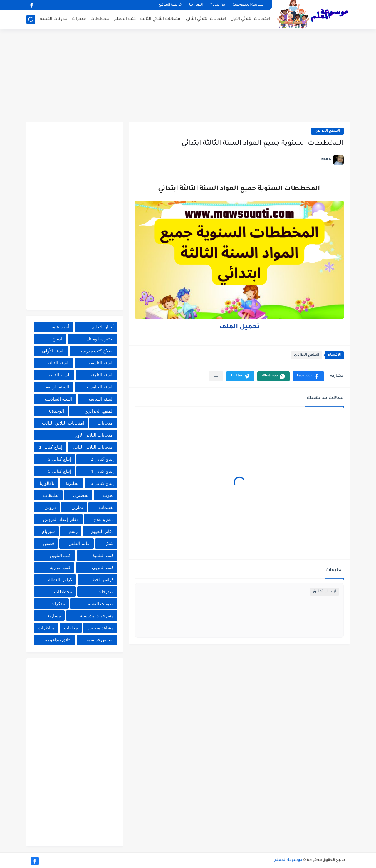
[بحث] (31, 20)
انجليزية (73, 483)
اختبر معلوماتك (100, 339)
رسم (73, 531)
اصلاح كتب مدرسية (96, 351)
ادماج (57, 339)
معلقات (71, 628)
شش (109, 543)
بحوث (108, 495)
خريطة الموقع (170, 5)
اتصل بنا (196, 5)
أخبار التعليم (103, 327)
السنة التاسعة (101, 363)
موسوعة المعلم (288, 860)
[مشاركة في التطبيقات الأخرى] (216, 376)
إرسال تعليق (324, 592)
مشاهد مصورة (100, 628)
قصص (48, 543)
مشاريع (54, 616)
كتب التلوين (60, 555)
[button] (308, 376)
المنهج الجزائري (327, 131)
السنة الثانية (59, 375)
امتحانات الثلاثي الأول (250, 19)
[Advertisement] (188, 76)
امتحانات (106, 423)
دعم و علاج (104, 519)
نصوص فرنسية (100, 640)
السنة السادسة (58, 399)
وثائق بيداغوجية (58, 640)
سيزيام (48, 531)
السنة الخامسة (100, 387)
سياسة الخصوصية (248, 5)
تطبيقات (51, 495)
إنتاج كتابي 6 (102, 483)
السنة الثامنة (102, 375)
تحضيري (81, 495)
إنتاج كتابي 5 (59, 471)
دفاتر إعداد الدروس (61, 519)
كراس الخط (103, 579)
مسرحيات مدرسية (97, 616)
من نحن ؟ (218, 5)
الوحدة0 (56, 411)
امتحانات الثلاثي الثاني (206, 19)
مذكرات (79, 19)
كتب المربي (103, 567)
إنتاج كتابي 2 (102, 459)
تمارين (77, 507)
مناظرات (46, 628)
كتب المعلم (125, 19)
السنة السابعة (101, 399)
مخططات (100, 19)
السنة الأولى (53, 351)
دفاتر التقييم (102, 531)
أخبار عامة (60, 327)
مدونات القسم (54, 19)
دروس (50, 507)
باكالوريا (47, 483)
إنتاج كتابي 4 (102, 471)
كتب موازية (60, 567)
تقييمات (106, 507)
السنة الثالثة (58, 363)
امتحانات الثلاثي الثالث (161, 19)
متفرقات (106, 592)
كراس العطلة (60, 579)
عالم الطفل (79, 543)
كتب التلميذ (103, 555)
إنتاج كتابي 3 (59, 459)
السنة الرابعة (57, 387)
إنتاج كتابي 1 (51, 447)
